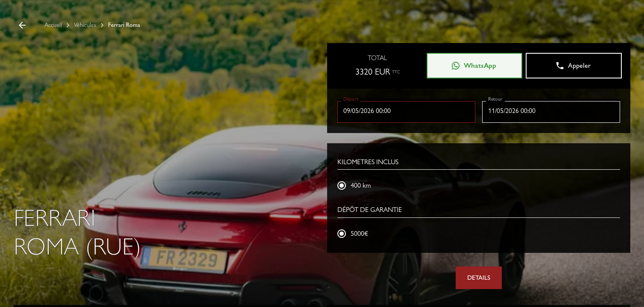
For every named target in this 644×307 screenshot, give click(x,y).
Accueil (53, 25)
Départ (351, 98)
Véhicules (85, 25)
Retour (495, 98)
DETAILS (479, 278)
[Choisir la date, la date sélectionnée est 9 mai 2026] (406, 111)
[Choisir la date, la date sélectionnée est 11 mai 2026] (551, 111)
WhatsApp (474, 66)
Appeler (573, 66)
